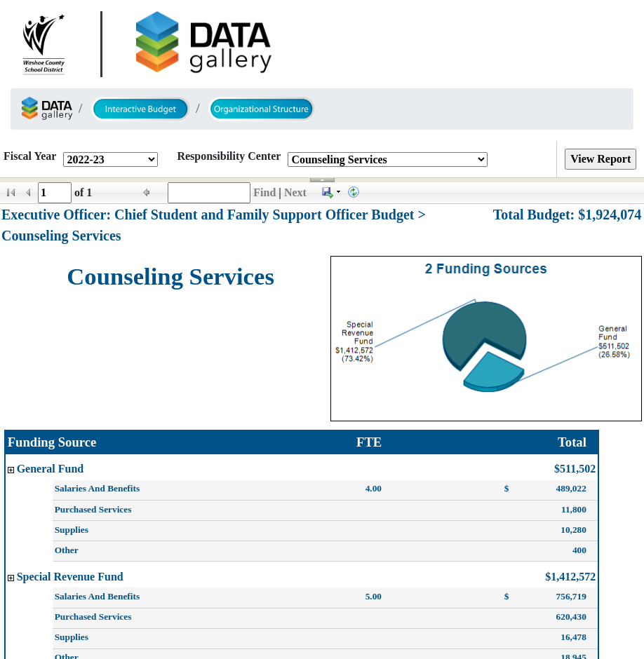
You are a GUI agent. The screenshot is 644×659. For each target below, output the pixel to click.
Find (264, 192)
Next (295, 192)
